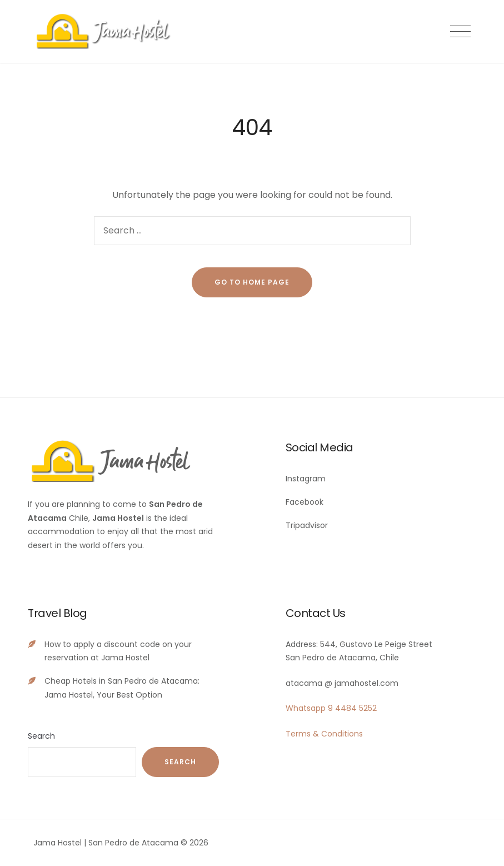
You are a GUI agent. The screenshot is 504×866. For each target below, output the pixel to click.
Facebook (305, 502)
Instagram (306, 479)
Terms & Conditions (324, 734)
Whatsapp (306, 708)
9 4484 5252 (352, 708)
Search (41, 736)
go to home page (252, 282)
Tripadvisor (307, 525)
